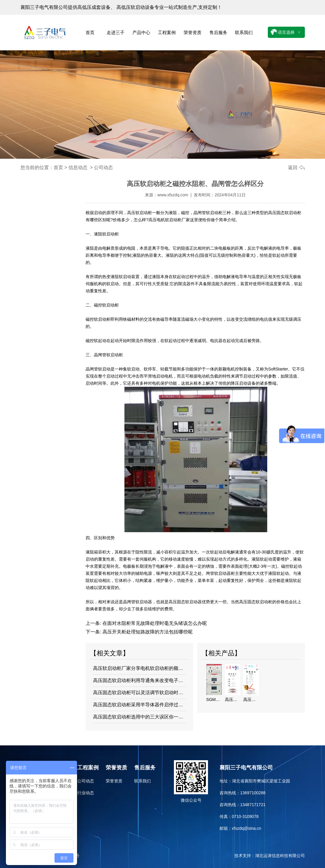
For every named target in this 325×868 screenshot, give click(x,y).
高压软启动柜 (140, 213)
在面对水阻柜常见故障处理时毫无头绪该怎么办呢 (154, 623)
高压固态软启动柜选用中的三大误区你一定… (139, 717)
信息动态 (78, 167)
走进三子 (116, 32)
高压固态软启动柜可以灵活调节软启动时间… (139, 693)
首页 (90, 32)
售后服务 (218, 32)
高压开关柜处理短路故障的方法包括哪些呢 (147, 632)
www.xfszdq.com (173, 195)
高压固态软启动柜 (285, 213)
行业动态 (86, 793)
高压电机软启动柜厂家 (169, 220)
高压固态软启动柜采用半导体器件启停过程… (139, 705)
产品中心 (141, 32)
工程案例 (167, 32)
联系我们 (244, 32)
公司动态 (86, 781)
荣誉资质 (193, 32)
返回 (293, 167)
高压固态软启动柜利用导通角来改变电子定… (139, 680)
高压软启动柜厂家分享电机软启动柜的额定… (139, 668)
